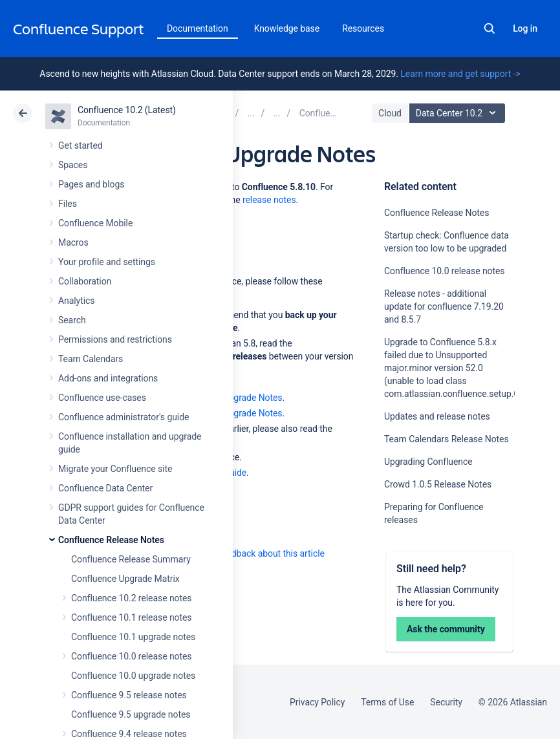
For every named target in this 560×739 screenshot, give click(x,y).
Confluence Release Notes (111, 540)
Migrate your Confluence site (115, 469)
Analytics (76, 301)
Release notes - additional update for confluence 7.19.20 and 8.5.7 (444, 306)
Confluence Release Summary (131, 559)
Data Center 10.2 (459, 113)
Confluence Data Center (105, 488)
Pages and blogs (91, 184)
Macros (73, 242)
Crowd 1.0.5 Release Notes (438, 484)
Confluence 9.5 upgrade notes (131, 714)
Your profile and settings (107, 262)
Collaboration (85, 281)
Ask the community (446, 629)
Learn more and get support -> (460, 74)
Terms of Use (387, 702)
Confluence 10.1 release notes (132, 617)
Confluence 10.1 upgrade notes (133, 637)
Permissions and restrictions (115, 339)
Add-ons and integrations (108, 378)
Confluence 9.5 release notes (129, 695)
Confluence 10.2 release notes (132, 598)
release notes (269, 200)
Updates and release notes (437, 416)
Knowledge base (287, 28)
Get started (81, 145)
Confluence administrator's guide (124, 417)
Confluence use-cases (102, 398)
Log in (525, 28)
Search (490, 28)
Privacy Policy (317, 702)
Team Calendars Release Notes (447, 439)
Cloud (390, 113)
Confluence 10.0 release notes (132, 656)
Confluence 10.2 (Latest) (127, 110)
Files (68, 204)
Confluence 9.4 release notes (129, 734)
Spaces (73, 165)
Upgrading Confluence (428, 462)
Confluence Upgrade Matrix (125, 579)
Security (446, 702)
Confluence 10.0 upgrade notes (133, 676)
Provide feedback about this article (256, 553)
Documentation (198, 28)
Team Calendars (91, 359)
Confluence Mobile (95, 223)
